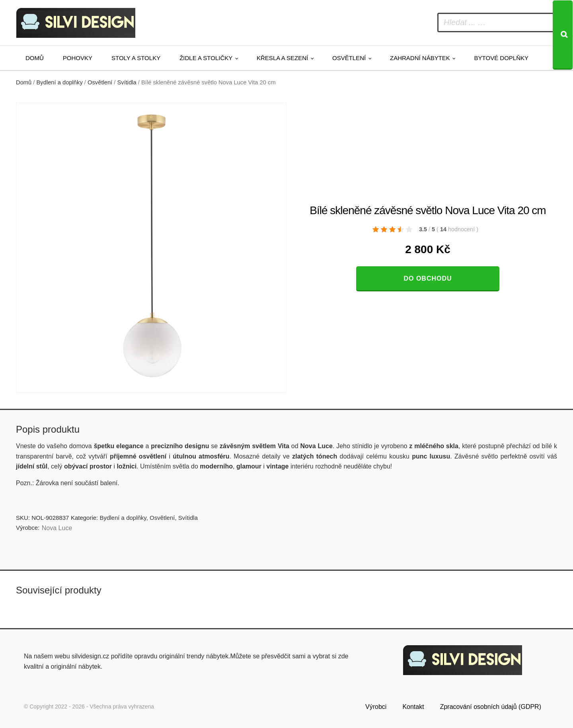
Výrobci (376, 707)
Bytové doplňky (501, 58)
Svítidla (127, 82)
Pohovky (78, 58)
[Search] (563, 35)
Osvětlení (349, 58)
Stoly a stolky (136, 58)
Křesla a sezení (282, 58)
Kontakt (413, 707)
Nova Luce (57, 528)
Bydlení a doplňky (60, 82)
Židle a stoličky (206, 58)
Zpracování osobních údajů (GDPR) (491, 707)
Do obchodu (428, 278)
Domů (35, 58)
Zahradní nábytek (420, 58)
